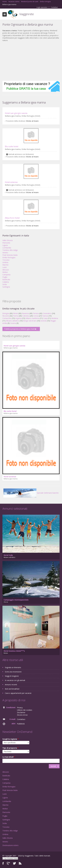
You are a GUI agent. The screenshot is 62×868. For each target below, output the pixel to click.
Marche (5, 265)
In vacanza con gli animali (15, 680)
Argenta (19, 318)
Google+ (8, 863)
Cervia (36, 316)
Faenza (45, 316)
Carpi (45, 318)
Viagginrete (27, 14)
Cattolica (26, 316)
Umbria (5, 262)
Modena (55, 318)
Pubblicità (21, 724)
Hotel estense (11, 182)
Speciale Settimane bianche (31, 493)
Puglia (5, 277)
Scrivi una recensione (13, 672)
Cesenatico (47, 313)
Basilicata (6, 279)
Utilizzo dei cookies (25, 710)
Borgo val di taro (30, 321)
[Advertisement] (31, 61)
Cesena (13, 323)
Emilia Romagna (9, 257)
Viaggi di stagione (12, 676)
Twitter (14, 863)
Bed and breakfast (12, 689)
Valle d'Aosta (8, 240)
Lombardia (7, 248)
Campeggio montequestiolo (16, 600)
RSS (20, 863)
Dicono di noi (22, 715)
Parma (16, 316)
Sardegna (6, 287)
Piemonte (6, 243)
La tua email (9, 757)
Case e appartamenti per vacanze (18, 693)
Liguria (5, 245)
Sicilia (5, 284)
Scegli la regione (11, 739)
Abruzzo (6, 270)
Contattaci (54, 7)
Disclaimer (21, 712)
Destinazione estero (10, 845)
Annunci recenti (11, 685)
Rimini (16, 313)
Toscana (6, 260)
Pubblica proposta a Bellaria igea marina (20, 329)
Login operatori (42, 7)
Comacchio (7, 318)
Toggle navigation (5, 14)
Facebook (3, 863)
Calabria (6, 282)
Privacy (20, 708)
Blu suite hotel (12, 146)
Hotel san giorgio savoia (16, 113)
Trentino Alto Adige (10, 250)
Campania (6, 275)
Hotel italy (8, 555)
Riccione (6, 316)
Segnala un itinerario (13, 667)
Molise (5, 272)
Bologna (6, 313)
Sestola (44, 321)
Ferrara (36, 313)
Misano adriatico (13, 321)
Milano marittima (32, 318)
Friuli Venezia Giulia (10, 255)
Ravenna (25, 313)
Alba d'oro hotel (12, 218)
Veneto (5, 253)
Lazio (5, 267)
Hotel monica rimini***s (14, 651)
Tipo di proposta (10, 748)
